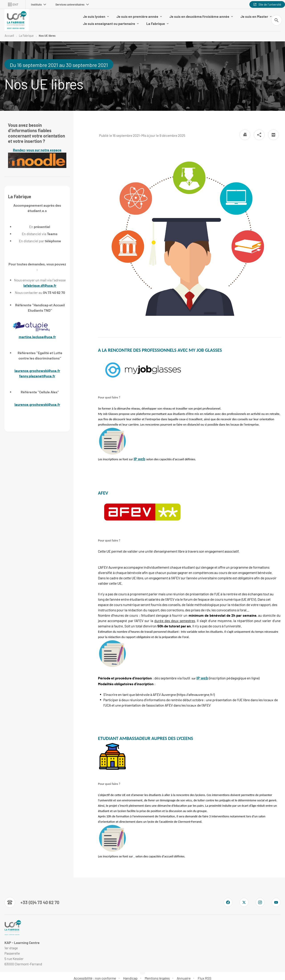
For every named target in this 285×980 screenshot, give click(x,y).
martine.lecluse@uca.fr (37, 332)
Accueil (9, 31)
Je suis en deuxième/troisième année (201, 14)
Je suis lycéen (96, 14)
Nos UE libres (47, 31)
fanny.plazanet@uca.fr (37, 371)
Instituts (39, 4)
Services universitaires (72, 4)
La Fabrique (157, 21)
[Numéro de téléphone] (32, 898)
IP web (139, 454)
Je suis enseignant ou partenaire (111, 21)
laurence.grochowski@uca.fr (37, 366)
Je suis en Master (256, 14)
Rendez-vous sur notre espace (37, 153)
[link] (139, 454)
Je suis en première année (139, 14)
